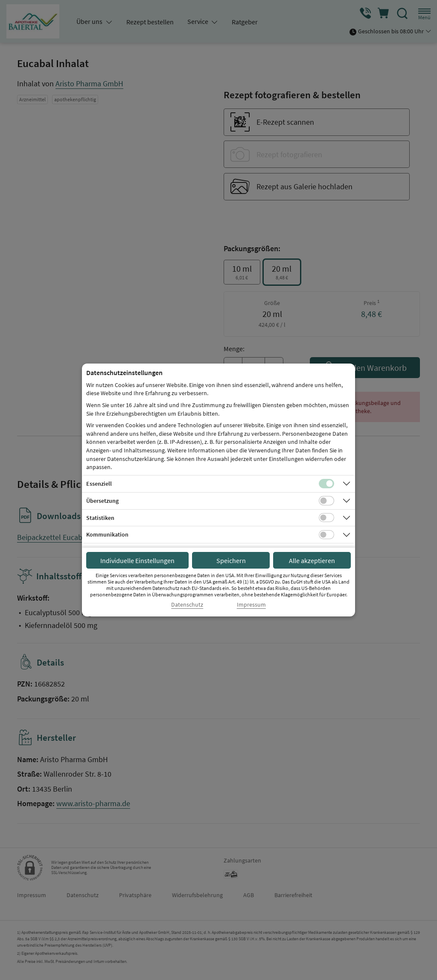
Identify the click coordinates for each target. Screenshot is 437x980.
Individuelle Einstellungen (137, 560)
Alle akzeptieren (312, 560)
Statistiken (100, 518)
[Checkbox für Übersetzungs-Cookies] (326, 501)
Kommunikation (107, 534)
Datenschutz (187, 605)
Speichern (231, 560)
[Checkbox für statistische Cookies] (326, 518)
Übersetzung (102, 501)
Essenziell (99, 484)
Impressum (251, 605)
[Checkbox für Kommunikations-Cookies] (326, 535)
